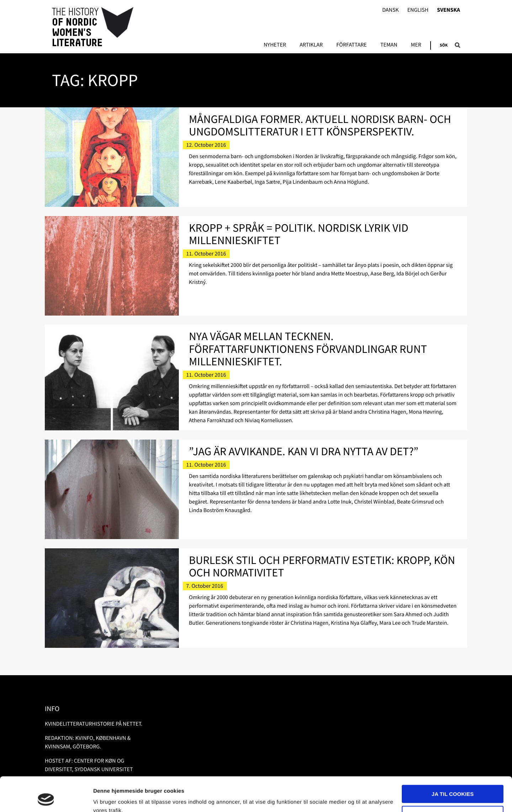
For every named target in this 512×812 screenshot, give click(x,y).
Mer (416, 45)
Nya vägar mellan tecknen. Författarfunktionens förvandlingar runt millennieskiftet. (308, 349)
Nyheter (275, 45)
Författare (351, 45)
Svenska (449, 10)
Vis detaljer (108, 798)
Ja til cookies (453, 762)
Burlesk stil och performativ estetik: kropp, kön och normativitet (322, 566)
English (418, 10)
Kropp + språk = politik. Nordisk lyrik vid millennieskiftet (298, 234)
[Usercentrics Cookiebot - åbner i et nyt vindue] (46, 798)
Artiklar (311, 45)
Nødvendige (453, 782)
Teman (389, 45)
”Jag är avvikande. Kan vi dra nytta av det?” (303, 451)
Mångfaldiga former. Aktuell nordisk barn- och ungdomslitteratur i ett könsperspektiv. (320, 125)
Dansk (391, 10)
